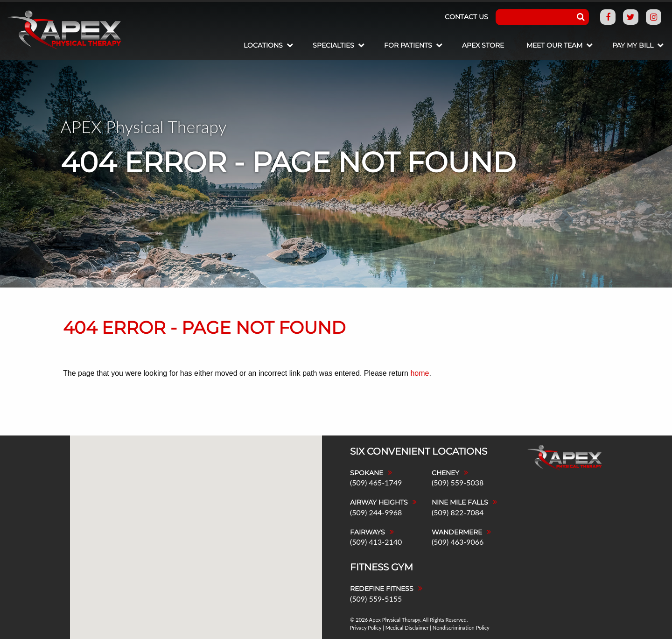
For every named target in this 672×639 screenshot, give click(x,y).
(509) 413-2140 (376, 542)
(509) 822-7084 (458, 512)
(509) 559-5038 (458, 482)
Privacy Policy (366, 628)
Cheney (445, 473)
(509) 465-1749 (376, 482)
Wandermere (457, 532)
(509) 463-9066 (458, 542)
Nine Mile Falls (460, 502)
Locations (263, 45)
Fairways (367, 532)
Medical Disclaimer (407, 628)
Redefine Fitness (382, 589)
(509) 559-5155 (376, 599)
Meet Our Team (554, 45)
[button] (234, 481)
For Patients (408, 45)
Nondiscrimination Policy (461, 628)
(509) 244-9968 (376, 512)
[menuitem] (267, 46)
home (420, 373)
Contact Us (466, 17)
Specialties (333, 45)
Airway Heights (379, 502)
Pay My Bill (633, 45)
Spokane (367, 473)
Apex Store (483, 45)
